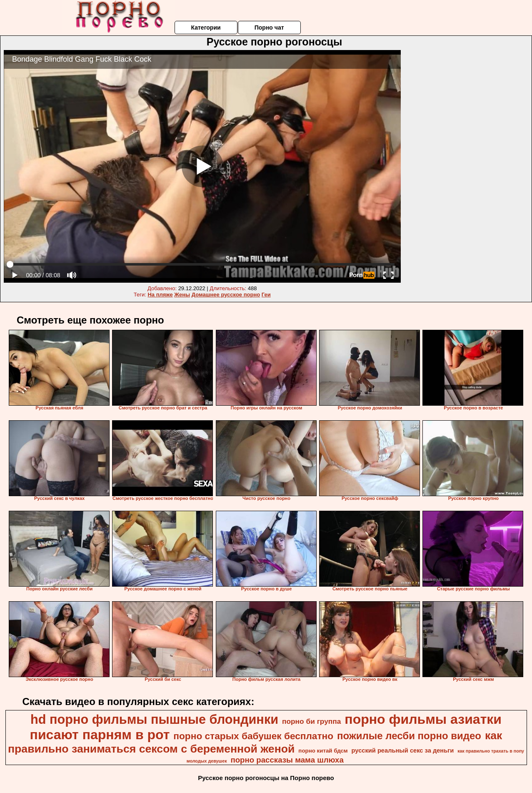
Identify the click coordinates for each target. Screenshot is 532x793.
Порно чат (269, 28)
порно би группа (311, 721)
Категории (206, 28)
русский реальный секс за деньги (403, 750)
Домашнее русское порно (226, 295)
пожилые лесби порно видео (409, 736)
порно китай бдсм (323, 751)
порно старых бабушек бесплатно (253, 736)
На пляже (160, 295)
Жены (182, 295)
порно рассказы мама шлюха (287, 760)
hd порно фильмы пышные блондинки (154, 719)
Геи (266, 295)
